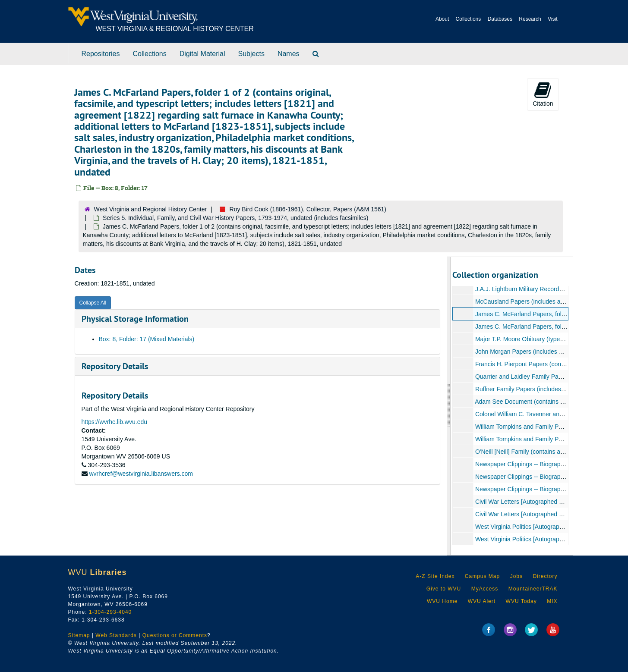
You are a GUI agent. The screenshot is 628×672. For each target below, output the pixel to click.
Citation (543, 94)
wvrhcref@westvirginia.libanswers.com (141, 474)
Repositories (101, 54)
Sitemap (79, 635)
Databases (500, 19)
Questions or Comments (175, 635)
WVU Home (442, 601)
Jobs (516, 576)
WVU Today (521, 601)
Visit (552, 19)
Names (289, 54)
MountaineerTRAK (533, 589)
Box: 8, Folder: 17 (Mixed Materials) (147, 339)
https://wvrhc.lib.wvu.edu (115, 422)
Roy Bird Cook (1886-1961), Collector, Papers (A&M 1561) (308, 209)
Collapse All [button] (93, 303)
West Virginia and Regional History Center (151, 209)
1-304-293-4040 (110, 612)
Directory (545, 576)
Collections (469, 19)
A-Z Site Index (435, 576)
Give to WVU (444, 589)
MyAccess (485, 589)
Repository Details (115, 366)
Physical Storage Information (135, 319)
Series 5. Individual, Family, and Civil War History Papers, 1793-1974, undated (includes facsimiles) (236, 218)
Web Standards (116, 635)
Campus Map (482, 576)
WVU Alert (482, 601)
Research (530, 19)
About (442, 19)
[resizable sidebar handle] (449, 406)
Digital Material (202, 54)
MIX (552, 601)
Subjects (251, 54)
